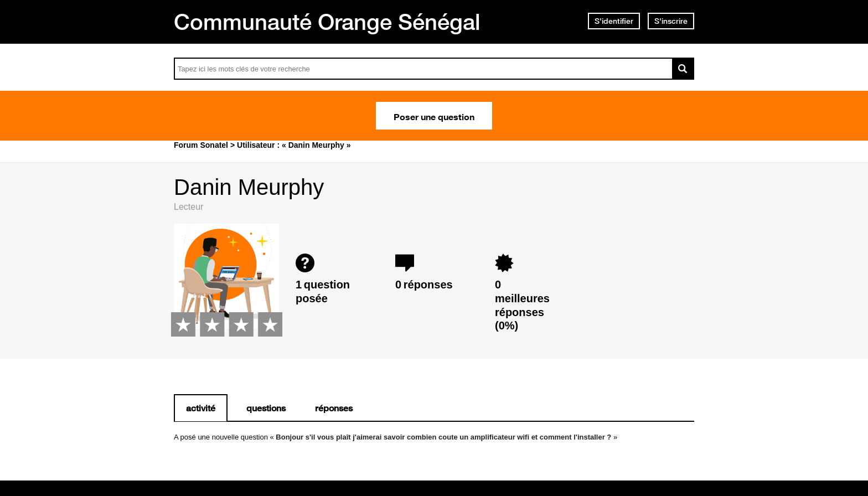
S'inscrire (671, 21)
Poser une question (434, 116)
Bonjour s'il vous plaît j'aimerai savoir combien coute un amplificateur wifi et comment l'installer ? (443, 437)
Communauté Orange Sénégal (327, 22)
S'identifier (614, 21)
